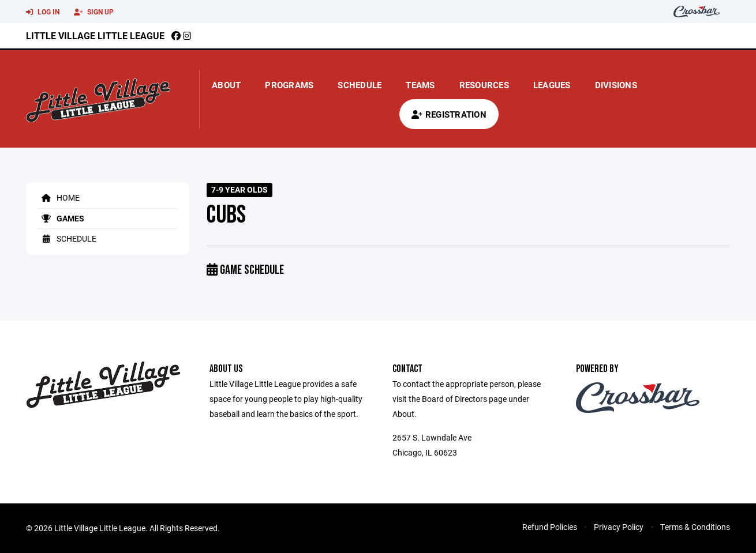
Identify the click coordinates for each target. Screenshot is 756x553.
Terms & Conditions (695, 527)
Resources (484, 85)
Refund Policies (550, 527)
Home (59, 197)
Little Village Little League (95, 35)
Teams (420, 85)
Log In (43, 12)
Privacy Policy (619, 527)
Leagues (552, 85)
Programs (289, 85)
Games (61, 218)
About (226, 85)
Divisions (616, 85)
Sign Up (94, 12)
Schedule (360, 85)
